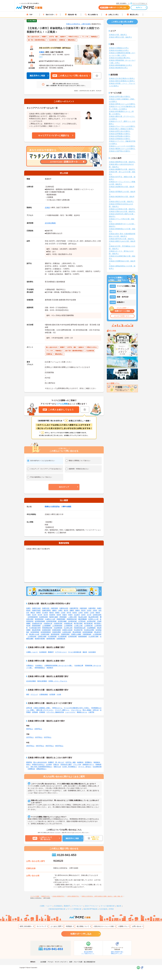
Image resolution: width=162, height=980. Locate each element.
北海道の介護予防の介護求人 (120, 151)
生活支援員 (92, 652)
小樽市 (60, 610)
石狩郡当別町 (97, 615)
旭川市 (66, 610)
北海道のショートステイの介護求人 (122, 146)
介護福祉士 (30, 665)
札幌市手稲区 (36, 610)
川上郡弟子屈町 (94, 636)
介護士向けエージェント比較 (104, 926)
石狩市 (83, 615)
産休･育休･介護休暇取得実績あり (41, 767)
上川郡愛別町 (68, 626)
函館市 (54, 610)
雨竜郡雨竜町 (36, 626)
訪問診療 (35, 712)
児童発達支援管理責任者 (57, 909)
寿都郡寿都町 (61, 619)
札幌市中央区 (36, 608)
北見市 (89, 610)
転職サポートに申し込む (104, 8)
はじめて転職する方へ (122, 316)
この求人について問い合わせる (70, 76)
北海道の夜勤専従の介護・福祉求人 (122, 162)
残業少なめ (57, 767)
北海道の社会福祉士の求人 (119, 50)
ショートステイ (70, 712)
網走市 (33, 613)
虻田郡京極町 (62, 621)
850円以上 (30, 729)
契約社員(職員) (42, 681)
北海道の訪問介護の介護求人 (120, 97)
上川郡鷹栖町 (46, 626)
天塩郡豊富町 (58, 628)
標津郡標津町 (51, 639)
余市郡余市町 (91, 621)
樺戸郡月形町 (78, 623)
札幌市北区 (46, 608)
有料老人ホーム (57, 708)
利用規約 (69, 926)
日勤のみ (56, 764)
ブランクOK (77, 764)
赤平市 (69, 613)
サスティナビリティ (61, 962)
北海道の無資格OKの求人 (118, 68)
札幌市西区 (92, 608)
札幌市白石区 (64, 608)
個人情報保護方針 (90, 962)
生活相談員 (43, 652)
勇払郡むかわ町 (34, 634)
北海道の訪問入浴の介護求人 (120, 131)
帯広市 (83, 610)
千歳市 (28, 615)
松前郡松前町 (44, 617)
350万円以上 (50, 746)
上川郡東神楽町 (57, 626)
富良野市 (52, 615)
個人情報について (83, 926)
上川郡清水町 (32, 636)
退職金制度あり (41, 769)
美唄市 (57, 613)
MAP (41, 57)
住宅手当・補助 (71, 762)
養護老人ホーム (82, 712)
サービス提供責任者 (75, 652)
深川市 (46, 615)
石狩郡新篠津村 (33, 617)
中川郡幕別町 (52, 636)
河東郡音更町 (65, 634)
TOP (29, 15)
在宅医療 (52, 694)
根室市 (98, 613)
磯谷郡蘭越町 (83, 619)
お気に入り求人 (112, 15)
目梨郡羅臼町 (61, 639)
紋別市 (75, 613)
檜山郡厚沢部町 (94, 617)
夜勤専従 (29, 762)
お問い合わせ (137, 926)
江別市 (63, 613)
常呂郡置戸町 (78, 630)
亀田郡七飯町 (54, 617)
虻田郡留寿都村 (40, 621)
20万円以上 (39, 737)
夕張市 (95, 610)
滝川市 (34, 615)
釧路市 (78, 610)
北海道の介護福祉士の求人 (119, 48)
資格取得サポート (88, 764)
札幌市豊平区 (74, 608)
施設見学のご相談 (37, 76)
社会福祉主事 (79, 665)
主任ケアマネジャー (92, 906)
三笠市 (92, 613)
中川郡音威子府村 (35, 628)
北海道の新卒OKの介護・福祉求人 (122, 239)
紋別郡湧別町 (35, 632)
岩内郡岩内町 (73, 621)
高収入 (28, 764)
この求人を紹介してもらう (58, 410)
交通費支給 (31, 769)
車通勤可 (51, 762)
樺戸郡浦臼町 (88, 623)
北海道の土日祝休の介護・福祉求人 (122, 209)
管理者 (111, 909)
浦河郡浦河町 (55, 634)
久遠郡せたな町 (50, 619)
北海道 (41, 52)
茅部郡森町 (63, 617)
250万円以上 (30, 746)
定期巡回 (42, 712)
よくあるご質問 (56, 926)
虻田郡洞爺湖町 (88, 632)
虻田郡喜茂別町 (52, 621)
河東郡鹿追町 (87, 634)
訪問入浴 (96, 710)
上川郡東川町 (88, 626)
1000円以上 (38, 729)
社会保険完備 (97, 767)
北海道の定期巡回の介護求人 (120, 139)
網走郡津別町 (36, 630)
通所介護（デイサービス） (45, 710)
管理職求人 (89, 762)
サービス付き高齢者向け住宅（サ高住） (77, 708)
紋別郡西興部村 (46, 632)
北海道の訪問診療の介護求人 (120, 136)
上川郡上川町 (78, 626)
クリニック (34, 694)
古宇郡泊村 (82, 621)
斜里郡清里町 (57, 630)
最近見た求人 (133, 15)
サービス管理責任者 (74, 909)
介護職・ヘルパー (32, 652)
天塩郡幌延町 (91, 628)
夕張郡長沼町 (58, 623)
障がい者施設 (87, 710)
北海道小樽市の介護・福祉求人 (120, 37)
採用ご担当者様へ (26, 926)
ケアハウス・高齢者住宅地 (55, 712)
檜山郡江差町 (83, 617)
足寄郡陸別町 (73, 636)
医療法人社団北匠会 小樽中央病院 (78, 24)
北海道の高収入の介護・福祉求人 (121, 202)
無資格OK (50, 668)
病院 (28, 694)
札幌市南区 (83, 608)
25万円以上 (48, 737)
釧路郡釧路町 (83, 636)
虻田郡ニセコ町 (94, 619)
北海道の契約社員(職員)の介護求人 (122, 81)
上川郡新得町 (97, 634)
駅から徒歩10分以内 (40, 762)
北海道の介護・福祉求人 (118, 35)
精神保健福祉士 (40, 668)
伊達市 (70, 615)
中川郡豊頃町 (62, 636)
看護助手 (51, 652)
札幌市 (28, 608)
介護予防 (91, 712)
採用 (71, 962)
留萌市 (39, 613)
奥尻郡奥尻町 (39, 619)
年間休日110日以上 (38, 764)
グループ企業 (78, 962)
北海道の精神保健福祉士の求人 (120, 65)
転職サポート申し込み (81, 934)
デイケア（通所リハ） (62, 710)
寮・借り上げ (60, 762)
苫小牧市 (45, 613)
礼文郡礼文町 (68, 628)
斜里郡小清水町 (67, 630)
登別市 (59, 615)
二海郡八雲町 (73, 617)
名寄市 (86, 613)
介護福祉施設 (44, 694)
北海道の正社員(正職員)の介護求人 (122, 78)
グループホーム (76, 710)
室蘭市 (72, 610)
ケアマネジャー (77, 906)
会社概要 (43, 962)
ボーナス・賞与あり (85, 767)
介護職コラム (123, 926)
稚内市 (52, 613)
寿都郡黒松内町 (72, 619)
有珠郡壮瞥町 (57, 632)
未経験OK (80, 762)
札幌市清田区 (46, 610)
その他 (59, 694)
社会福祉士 (39, 665)
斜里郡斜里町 (46, 630)
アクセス (51, 962)
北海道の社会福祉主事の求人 (120, 58)
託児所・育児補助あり (70, 767)
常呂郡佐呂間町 (89, 630)
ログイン (130, 8)
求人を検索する (91, 15)
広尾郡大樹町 (42, 636)
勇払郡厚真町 (77, 632)
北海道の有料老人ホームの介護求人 (122, 104)
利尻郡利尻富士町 (80, 628)
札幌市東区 (54, 608)
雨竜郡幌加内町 (47, 628)
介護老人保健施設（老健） (42, 708)
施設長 (85, 652)
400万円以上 (59, 746)
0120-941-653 (64, 855)
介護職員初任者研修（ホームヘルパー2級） (59, 665)
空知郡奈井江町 (37, 623)
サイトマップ (41, 926)
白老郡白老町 (67, 632)
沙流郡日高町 (45, 634)
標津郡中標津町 (40, 639)
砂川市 (40, 615)
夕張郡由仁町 (48, 623)
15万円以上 (30, 737)
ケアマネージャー (61, 652)
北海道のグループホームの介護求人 (122, 126)
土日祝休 (49, 764)
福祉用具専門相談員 (90, 909)
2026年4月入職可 (66, 764)
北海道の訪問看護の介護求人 (120, 134)
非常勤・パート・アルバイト (58, 681)
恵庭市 (65, 615)
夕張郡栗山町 (68, 623)
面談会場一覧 (71, 15)
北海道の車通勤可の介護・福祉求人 (122, 169)
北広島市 (77, 615)
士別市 (80, 613)
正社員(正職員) (50, 223)
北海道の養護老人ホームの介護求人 (122, 149)
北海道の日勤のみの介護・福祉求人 (122, 211)
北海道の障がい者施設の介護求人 (121, 129)
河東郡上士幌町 (76, 634)
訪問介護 (29, 708)
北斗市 (89, 615)
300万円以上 (40, 746)
